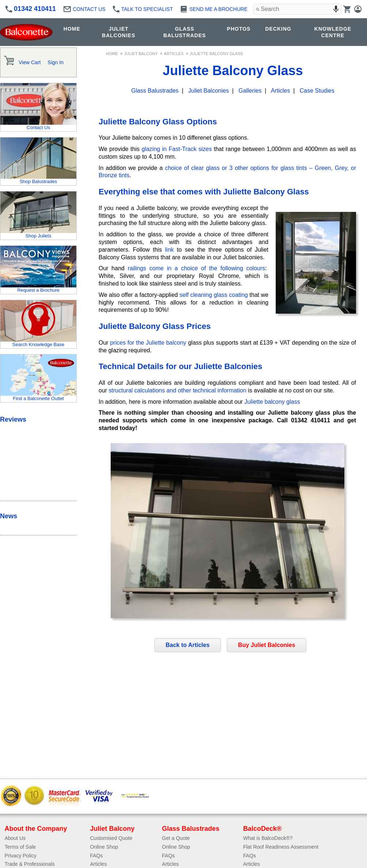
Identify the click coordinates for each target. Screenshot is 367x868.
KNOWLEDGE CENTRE (333, 32)
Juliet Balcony (141, 54)
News (9, 516)
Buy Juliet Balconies (267, 645)
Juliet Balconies (209, 91)
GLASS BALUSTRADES (185, 32)
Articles (174, 54)
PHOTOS (239, 29)
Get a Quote (176, 838)
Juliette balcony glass (272, 402)
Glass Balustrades (155, 91)
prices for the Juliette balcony (148, 343)
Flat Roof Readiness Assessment (281, 847)
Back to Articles (188, 645)
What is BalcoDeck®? (268, 838)
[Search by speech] (336, 9)
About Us (15, 838)
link (169, 250)
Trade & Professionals (30, 864)
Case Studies (317, 91)
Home (112, 54)
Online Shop (104, 847)
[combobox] (297, 9)
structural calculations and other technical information (178, 390)
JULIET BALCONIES (118, 32)
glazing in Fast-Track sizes (177, 149)
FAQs (97, 856)
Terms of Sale (20, 847)
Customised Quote (111, 838)
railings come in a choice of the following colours (196, 268)
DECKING (278, 29)
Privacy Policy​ (21, 856)
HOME (72, 29)
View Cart (30, 62)
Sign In (56, 62)
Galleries (250, 91)
